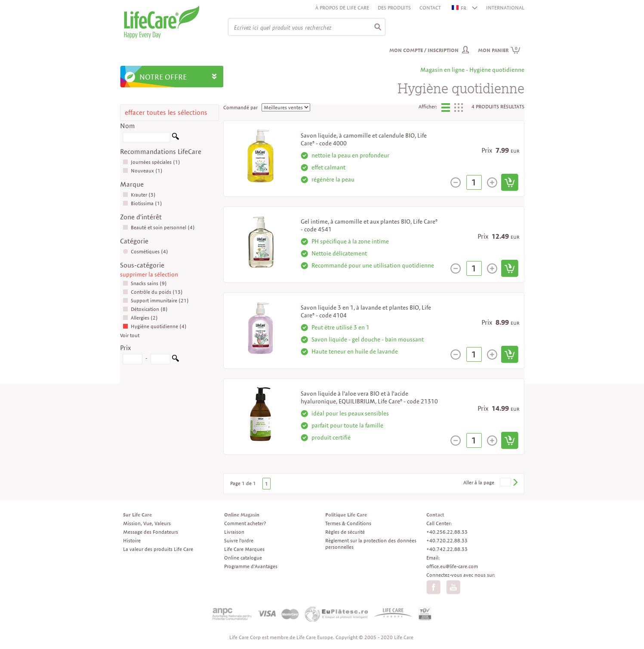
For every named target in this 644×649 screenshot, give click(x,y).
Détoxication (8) (145, 309)
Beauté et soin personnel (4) (159, 227)
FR (459, 8)
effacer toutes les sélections (166, 112)
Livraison (234, 532)
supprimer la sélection (149, 274)
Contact (430, 8)
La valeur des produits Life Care (158, 549)
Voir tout (130, 335)
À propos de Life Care (342, 8)
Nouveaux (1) (143, 171)
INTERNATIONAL (505, 8)
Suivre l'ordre (239, 540)
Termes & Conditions (348, 523)
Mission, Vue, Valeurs (147, 523)
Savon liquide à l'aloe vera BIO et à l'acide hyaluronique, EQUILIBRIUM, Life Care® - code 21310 (369, 397)
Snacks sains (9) (145, 283)
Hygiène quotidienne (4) (155, 326)
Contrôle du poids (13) (153, 292)
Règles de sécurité (345, 532)
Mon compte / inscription (424, 50)
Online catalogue (243, 558)
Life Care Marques (244, 549)
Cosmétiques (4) (145, 251)
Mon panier (499, 50)
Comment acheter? (245, 523)
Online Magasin (242, 515)
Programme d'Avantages (251, 566)
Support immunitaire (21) (156, 300)
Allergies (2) (140, 318)
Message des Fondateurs (151, 532)
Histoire (132, 540)
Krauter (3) (139, 195)
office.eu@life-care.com (452, 566)
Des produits (394, 8)
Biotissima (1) (142, 203)
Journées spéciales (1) (151, 162)
